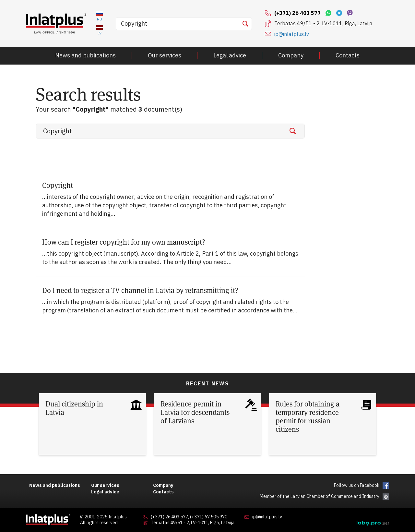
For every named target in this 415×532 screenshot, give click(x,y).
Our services (165, 55)
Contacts (348, 55)
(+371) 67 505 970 (209, 517)
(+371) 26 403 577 (169, 517)
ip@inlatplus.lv (292, 34)
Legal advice (230, 55)
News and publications (85, 55)
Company (291, 55)
